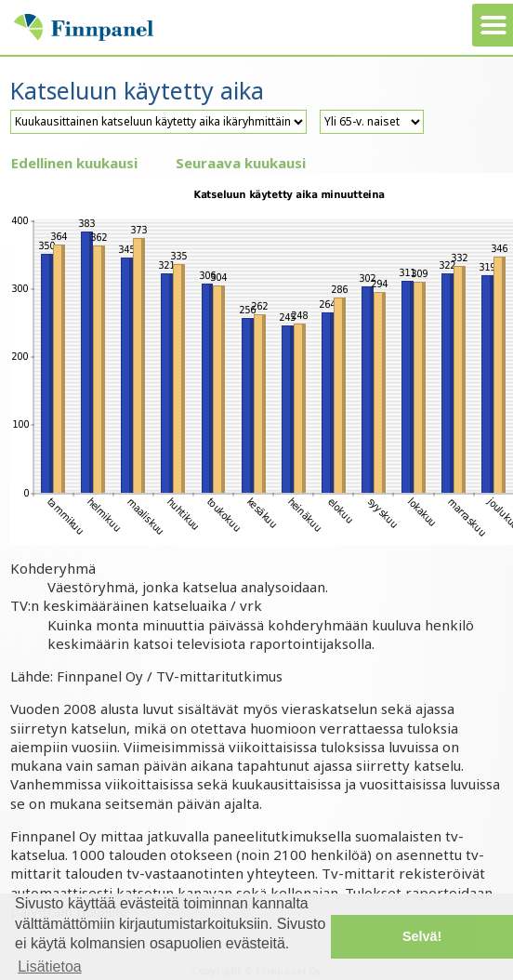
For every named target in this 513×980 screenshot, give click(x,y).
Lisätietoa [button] (50, 967)
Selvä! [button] (422, 936)
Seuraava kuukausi (241, 163)
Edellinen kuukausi (74, 163)
